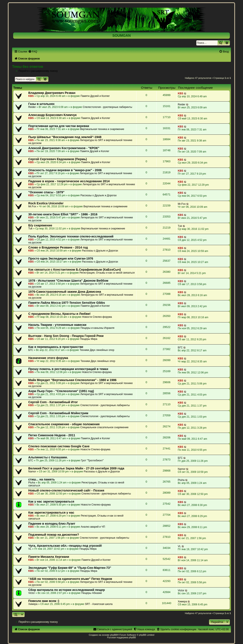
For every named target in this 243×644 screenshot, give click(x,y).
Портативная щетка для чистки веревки (59, 126)
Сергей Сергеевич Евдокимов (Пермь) (58, 159)
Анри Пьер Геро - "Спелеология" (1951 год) (61, 391)
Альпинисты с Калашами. (48, 457)
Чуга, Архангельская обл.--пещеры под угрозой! (65, 546)
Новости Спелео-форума (97, 317)
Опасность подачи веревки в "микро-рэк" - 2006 (65, 170)
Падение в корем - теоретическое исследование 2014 (69, 181)
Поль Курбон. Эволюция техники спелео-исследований (71, 236)
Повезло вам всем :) (44, 601)
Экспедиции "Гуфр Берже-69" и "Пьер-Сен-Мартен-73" (70, 568)
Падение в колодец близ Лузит (52, 524)
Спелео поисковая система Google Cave (59, 446)
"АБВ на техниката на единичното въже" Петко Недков (70, 579)
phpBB (114, 635)
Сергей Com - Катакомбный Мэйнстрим (58, 413)
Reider (32, 107)
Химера (33, 604)
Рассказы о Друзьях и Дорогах (98, 195)
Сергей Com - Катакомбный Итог (53, 402)
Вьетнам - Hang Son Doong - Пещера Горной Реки (66, 336)
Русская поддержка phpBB (121, 637)
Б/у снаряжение (40, 225)
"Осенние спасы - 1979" (46, 192)
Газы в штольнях (41, 104)
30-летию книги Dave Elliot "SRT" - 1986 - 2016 (63, 214)
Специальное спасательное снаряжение (104, 427)
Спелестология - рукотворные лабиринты (107, 107)
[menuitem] (33, 52)
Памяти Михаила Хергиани (49, 557)
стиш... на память (41, 479)
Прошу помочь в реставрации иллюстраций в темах (68, 369)
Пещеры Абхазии (92, 593)
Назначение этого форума (48, 358)
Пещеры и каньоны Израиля (97, 328)
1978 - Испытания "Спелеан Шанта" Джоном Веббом (68, 281)
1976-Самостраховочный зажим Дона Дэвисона (65, 292)
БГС (31, 350)
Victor (32, 593)
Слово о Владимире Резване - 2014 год (58, 247)
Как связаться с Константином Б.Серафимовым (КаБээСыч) (74, 270)
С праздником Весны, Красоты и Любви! (59, 314)
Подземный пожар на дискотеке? (54, 535)
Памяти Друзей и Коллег (95, 96)
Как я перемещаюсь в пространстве (56, 347)
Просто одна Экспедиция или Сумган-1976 (61, 258)
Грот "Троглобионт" (92, 460)
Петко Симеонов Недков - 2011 (52, 435)
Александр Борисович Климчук (52, 115)
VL (30, 549)
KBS (31, 96)
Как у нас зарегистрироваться (51, 501)
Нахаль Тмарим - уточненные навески (57, 325)
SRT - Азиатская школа (99, 604)
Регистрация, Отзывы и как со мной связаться (107, 273)
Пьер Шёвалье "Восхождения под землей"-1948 (65, 137)
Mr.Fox (32, 206)
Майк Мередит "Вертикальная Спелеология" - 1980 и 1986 (72, 380)
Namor (32, 472)
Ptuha (32, 483)
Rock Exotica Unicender (46, 203)
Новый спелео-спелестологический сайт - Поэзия (66, 490)
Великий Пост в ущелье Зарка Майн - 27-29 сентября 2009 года (76, 468)
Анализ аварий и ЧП (93, 527)
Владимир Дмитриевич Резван (52, 93)
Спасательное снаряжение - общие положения (64, 424)
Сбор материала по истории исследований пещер (67, 590)
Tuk (30, 229)
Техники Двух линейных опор (97, 350)
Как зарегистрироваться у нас (51, 513)
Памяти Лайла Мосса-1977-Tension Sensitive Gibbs (67, 303)
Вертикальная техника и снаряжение (102, 129)
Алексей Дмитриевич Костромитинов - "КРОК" (64, 148)
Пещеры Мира (89, 339)
